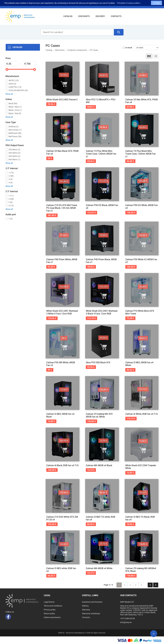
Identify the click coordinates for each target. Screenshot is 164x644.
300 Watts (14, 153)
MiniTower (15, 136)
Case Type (11, 122)
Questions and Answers (92, 602)
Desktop (14, 127)
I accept (156, 2)
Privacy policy (50, 610)
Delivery (100, 16)
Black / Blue (15, 107)
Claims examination (52, 617)
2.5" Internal (12, 191)
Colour (9, 99)
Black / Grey (15, 110)
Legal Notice (49, 602)
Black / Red (15, 113)
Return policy (49, 614)
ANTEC (14, 80)
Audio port (11, 214)
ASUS (12, 84)
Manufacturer (12, 76)
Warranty (86, 610)
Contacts (116, 16)
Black (13, 103)
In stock (129, 48)
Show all (9, 94)
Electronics (60, 50)
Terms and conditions (53, 606)
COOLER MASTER (18, 90)
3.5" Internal (12, 168)
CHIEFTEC (15, 87)
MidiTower (15, 133)
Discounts (84, 16)
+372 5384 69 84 (127, 618)
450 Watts (14, 156)
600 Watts (14, 159)
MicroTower (15, 130)
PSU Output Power (15, 145)
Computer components (77, 50)
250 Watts (14, 150)
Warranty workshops (91, 614)
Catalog (68, 16)
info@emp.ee (126, 622)
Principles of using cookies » (129, 2)
